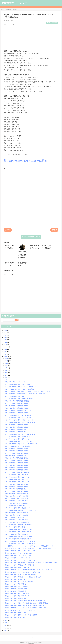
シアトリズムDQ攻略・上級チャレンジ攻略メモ (18, 384)
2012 (5, 630)
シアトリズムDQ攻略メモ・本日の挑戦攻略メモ (18, 539)
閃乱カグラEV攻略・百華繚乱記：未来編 (16, 425)
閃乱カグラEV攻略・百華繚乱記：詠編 (16, 429)
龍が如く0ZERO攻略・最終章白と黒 (15, 579)
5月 (6, 375)
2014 (5, 626)
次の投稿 (8, 230)
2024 (5, 335)
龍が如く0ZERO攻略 (52, 23)
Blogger (33, 638)
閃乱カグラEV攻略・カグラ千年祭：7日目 (17, 496)
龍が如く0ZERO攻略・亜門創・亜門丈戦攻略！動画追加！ (21, 574)
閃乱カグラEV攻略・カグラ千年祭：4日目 (17, 503)
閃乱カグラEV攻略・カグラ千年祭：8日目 (17, 494)
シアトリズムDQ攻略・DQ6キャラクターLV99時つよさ (20, 387)
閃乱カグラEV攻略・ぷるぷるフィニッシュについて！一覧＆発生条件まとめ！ (27, 394)
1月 (6, 623)
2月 (6, 620)
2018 (5, 349)
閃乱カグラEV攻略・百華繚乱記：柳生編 (16, 463)
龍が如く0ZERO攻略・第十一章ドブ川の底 (17, 596)
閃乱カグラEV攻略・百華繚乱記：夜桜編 (16, 487)
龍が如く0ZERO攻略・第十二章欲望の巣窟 (17, 593)
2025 (5, 333)
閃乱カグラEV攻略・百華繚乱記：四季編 (16, 484)
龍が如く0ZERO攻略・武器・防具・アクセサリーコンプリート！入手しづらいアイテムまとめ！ (32, 563)
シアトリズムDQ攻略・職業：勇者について (17, 479)
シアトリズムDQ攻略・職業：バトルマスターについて (20, 422)
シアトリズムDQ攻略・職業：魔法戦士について (18, 532)
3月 (6, 380)
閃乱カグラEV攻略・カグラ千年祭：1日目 (17, 520)
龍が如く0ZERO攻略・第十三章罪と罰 (16, 591)
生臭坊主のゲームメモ (14, 3)
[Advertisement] (31, 37)
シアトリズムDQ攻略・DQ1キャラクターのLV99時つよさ (21, 444)
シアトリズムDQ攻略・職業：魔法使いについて (18, 527)
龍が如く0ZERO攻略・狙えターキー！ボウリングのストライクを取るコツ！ (26, 608)
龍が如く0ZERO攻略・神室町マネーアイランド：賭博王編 (21, 615)
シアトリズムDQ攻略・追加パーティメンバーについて (20, 541)
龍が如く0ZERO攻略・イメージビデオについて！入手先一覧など (23, 572)
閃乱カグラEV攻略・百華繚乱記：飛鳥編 (16, 470)
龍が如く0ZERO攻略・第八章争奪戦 (15, 617)
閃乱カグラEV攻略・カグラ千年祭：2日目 (17, 515)
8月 (6, 368)
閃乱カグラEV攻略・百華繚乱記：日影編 (16, 427)
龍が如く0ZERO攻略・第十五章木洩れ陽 (16, 586)
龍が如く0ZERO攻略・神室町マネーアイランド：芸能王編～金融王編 (24, 605)
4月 (6, 377)
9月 (6, 366)
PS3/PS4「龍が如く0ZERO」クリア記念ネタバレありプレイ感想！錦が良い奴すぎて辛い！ (31, 548)
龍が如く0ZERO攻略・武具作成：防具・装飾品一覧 (19, 565)
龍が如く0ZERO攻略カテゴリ (31, 237)
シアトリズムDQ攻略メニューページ (15, 506)
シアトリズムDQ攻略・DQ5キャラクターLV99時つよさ (20, 399)
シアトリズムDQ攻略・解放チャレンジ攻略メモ (18, 525)
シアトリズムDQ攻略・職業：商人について (17, 439)
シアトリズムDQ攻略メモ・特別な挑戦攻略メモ (18, 446)
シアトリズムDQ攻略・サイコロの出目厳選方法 (18, 415)
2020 (5, 345)
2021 (5, 342)
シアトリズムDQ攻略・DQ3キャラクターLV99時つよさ (20, 389)
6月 (6, 373)
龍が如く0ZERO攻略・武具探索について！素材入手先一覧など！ (23, 577)
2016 (5, 354)
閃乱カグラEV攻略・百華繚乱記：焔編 (16, 432)
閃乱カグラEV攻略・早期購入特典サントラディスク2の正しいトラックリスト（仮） (28, 391)
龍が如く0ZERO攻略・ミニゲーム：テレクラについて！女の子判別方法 (25, 601)
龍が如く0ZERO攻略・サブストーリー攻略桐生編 (19, 582)
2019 (5, 347)
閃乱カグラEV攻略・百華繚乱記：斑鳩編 (16, 468)
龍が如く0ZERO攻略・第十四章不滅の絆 (16, 589)
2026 (5, 330)
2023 (5, 337)
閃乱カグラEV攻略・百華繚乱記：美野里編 (17, 472)
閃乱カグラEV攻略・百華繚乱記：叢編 (16, 489)
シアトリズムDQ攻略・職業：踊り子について (18, 508)
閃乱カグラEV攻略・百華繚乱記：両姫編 (16, 408)
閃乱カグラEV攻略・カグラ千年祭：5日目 (17, 501)
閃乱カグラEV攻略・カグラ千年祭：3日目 (17, 513)
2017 (5, 352)
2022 (5, 340)
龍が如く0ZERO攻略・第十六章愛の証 (16, 584)
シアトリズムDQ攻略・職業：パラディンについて (19, 420)
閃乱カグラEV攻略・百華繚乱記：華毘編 (16, 403)
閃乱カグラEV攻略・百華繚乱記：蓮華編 (16, 406)
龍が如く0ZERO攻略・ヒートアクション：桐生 (18, 558)
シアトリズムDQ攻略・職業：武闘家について (18, 437)
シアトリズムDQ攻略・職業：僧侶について (17, 482)
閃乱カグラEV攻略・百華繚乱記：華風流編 (17, 401)
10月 (7, 363)
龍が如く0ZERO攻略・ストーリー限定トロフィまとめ (20, 551)
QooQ (34, 643)
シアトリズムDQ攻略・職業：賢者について (17, 396)
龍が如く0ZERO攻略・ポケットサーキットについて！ (20, 610)
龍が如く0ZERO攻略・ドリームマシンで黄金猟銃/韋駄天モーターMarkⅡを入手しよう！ (30, 570)
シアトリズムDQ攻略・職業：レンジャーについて (19, 418)
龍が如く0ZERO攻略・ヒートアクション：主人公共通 (20, 560)
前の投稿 (54, 230)
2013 (5, 628)
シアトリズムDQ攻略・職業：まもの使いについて (19, 529)
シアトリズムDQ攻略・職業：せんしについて (18, 534)
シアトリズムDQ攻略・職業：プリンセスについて (19, 441)
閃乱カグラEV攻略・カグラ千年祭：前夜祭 (17, 522)
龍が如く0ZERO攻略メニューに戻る (25, 161)
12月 (7, 358)
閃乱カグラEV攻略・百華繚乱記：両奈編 (16, 448)
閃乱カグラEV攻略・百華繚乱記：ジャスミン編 (18, 410)
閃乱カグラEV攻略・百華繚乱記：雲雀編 (16, 460)
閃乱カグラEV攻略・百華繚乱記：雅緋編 (16, 458)
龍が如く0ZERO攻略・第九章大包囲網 (16, 613)
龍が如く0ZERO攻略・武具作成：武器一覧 (17, 567)
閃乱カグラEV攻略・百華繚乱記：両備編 (16, 451)
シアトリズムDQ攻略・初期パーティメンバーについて (20, 544)
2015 (5, 356)
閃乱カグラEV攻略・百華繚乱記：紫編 (16, 456)
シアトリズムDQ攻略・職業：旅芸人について (18, 475)
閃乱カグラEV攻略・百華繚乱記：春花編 (16, 413)
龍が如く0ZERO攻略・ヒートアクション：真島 (18, 555)
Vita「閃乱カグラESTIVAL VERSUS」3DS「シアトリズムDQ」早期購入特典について (29, 546)
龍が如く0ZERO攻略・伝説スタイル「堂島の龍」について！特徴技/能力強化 (26, 603)
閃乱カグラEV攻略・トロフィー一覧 (15, 382)
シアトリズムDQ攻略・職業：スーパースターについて (20, 434)
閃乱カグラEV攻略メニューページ (14, 517)
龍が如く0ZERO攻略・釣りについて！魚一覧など (19, 553)
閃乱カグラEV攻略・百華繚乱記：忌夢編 (16, 453)
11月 (7, 361)
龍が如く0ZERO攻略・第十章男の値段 (16, 598)
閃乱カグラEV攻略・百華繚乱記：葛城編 (16, 465)
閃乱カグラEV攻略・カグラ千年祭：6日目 (17, 498)
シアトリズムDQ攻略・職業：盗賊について (17, 477)
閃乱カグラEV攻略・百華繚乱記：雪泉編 (16, 491)
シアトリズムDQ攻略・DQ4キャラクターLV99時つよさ (20, 510)
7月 (6, 370)
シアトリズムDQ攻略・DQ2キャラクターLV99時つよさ (20, 536)
